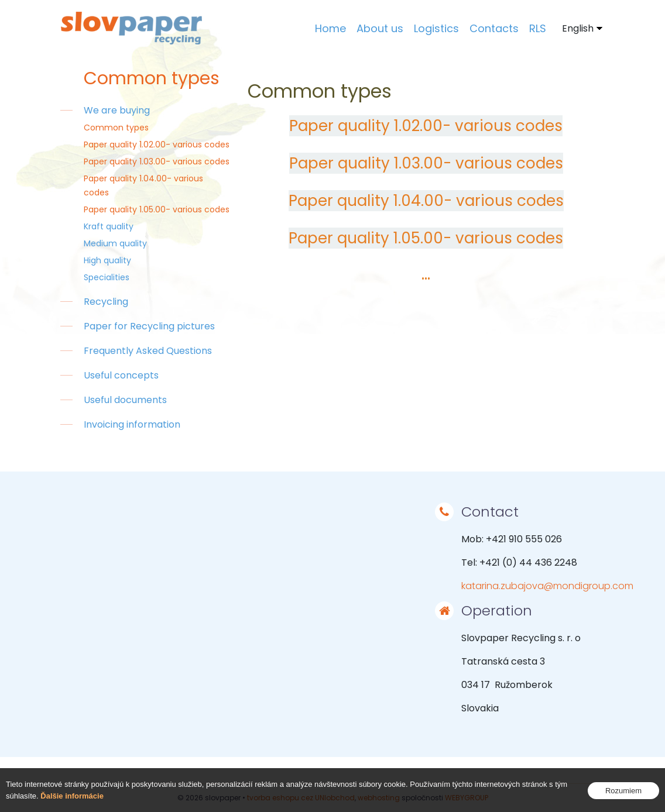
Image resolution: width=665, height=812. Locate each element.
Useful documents (125, 400)
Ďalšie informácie (72, 796)
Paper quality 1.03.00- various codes (157, 161)
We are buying (117, 110)
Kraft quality (109, 226)
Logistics (436, 28)
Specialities (107, 277)
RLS (538, 28)
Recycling (106, 302)
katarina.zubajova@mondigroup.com (547, 586)
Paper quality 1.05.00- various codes (157, 209)
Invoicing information (132, 424)
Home (330, 28)
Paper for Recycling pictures (149, 326)
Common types (116, 128)
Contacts (494, 28)
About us (380, 28)
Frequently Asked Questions (148, 351)
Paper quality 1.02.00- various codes (157, 144)
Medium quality (115, 243)
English (578, 28)
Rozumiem (623, 791)
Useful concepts (121, 375)
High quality (107, 260)
